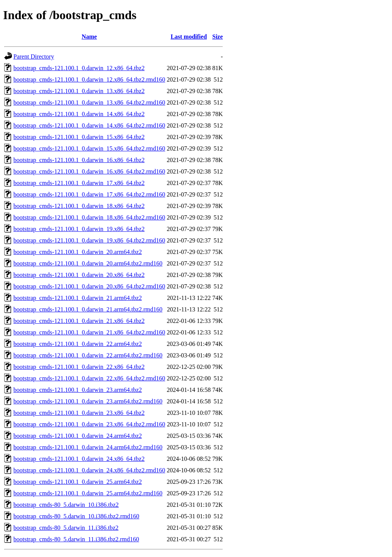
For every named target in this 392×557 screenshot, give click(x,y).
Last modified (189, 37)
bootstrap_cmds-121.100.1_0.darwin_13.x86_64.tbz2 (79, 91)
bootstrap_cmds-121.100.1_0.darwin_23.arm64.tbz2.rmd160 (88, 401)
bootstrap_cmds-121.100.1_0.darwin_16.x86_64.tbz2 (79, 160)
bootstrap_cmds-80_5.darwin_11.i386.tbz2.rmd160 (76, 539)
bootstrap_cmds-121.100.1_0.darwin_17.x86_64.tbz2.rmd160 (89, 194)
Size (218, 37)
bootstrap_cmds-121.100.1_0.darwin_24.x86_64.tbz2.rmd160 (89, 470)
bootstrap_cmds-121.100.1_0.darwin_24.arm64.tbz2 (78, 436)
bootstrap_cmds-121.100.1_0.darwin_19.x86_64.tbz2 (79, 229)
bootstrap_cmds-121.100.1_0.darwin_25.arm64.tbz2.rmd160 (88, 493)
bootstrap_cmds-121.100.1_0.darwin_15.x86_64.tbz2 (79, 137)
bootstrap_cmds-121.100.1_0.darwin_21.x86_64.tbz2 (79, 321)
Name (89, 37)
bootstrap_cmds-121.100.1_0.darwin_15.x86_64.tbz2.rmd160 (89, 148)
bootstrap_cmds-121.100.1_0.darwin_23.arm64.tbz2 (78, 390)
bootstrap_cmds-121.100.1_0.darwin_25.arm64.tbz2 (78, 482)
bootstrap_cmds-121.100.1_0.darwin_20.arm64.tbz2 (78, 252)
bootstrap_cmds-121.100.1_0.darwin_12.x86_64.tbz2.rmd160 (89, 79)
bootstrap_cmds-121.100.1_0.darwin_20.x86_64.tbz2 (79, 275)
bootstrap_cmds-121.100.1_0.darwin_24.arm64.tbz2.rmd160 (88, 447)
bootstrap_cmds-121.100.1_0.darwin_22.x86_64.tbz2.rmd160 (89, 378)
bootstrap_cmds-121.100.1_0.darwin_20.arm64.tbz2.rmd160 (88, 263)
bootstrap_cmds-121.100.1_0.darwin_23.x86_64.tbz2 (79, 413)
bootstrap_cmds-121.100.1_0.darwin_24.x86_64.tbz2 (79, 459)
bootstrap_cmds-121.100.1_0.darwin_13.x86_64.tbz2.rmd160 (89, 102)
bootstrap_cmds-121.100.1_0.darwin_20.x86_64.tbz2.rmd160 (89, 286)
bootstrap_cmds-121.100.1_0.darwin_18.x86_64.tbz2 (79, 206)
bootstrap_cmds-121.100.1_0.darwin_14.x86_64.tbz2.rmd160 (89, 125)
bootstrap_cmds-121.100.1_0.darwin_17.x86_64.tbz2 (79, 183)
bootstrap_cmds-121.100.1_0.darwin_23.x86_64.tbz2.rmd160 (89, 424)
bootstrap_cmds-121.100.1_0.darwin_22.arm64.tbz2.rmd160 (88, 355)
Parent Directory (34, 57)
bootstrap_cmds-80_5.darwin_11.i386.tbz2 (66, 528)
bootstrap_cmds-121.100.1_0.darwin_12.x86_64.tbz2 (79, 68)
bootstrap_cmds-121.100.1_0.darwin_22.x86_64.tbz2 (79, 367)
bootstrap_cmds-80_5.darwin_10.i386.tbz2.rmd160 (76, 516)
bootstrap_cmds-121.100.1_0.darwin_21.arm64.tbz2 (78, 298)
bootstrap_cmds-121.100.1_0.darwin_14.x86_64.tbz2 (79, 114)
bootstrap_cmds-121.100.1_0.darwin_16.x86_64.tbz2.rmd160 (89, 171)
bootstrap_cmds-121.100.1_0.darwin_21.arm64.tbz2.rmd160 (88, 309)
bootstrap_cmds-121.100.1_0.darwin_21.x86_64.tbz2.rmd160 (89, 332)
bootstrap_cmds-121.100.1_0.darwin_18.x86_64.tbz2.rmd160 (89, 217)
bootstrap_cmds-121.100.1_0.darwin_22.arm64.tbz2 (78, 344)
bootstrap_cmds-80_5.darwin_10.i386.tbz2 (66, 505)
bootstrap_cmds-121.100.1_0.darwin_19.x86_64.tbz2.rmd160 (89, 240)
